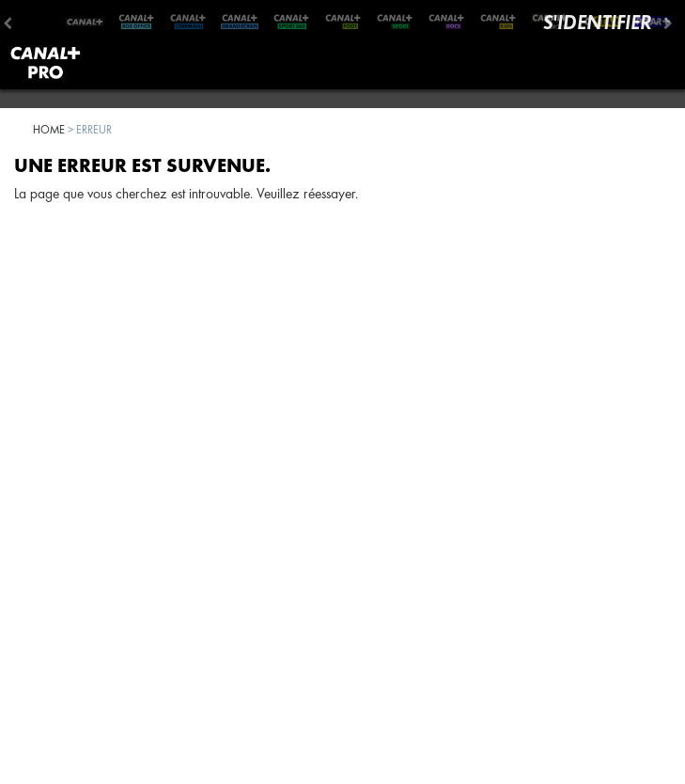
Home (49, 129)
